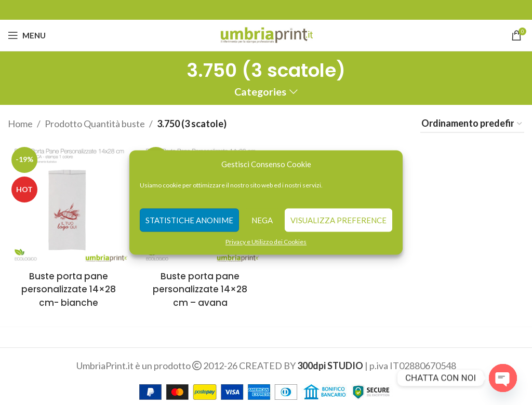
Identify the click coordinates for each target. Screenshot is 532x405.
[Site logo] (266, 34)
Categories (260, 92)
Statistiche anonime (189, 220)
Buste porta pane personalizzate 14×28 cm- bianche (66, 284)
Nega (262, 220)
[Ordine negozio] (472, 124)
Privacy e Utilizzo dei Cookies (266, 242)
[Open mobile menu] (27, 35)
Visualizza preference (338, 220)
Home (20, 124)
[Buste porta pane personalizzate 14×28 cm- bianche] (66, 202)
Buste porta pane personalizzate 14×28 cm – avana (199, 284)
